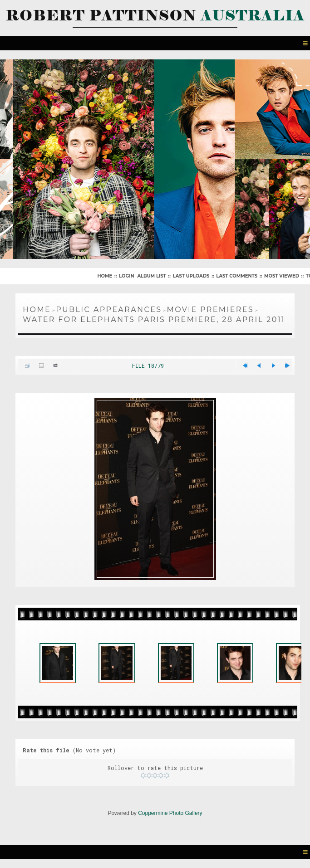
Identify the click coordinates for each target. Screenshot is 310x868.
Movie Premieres (211, 310)
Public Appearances (109, 310)
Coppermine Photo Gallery (170, 813)
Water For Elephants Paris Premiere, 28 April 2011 (154, 319)
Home (105, 276)
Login (126, 276)
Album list (151, 276)
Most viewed (282, 276)
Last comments (237, 276)
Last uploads (191, 276)
